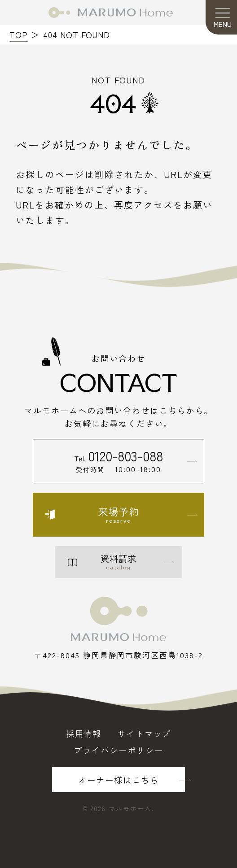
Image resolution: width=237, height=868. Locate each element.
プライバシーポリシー (118, 750)
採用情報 (84, 733)
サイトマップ (145, 733)
